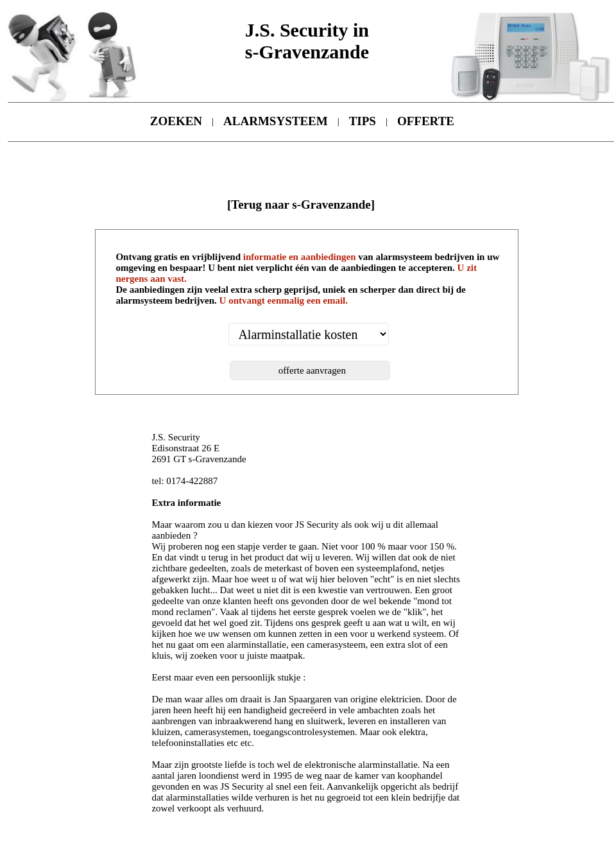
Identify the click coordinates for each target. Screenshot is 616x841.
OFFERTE (426, 121)
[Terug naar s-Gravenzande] (301, 204)
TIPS (363, 121)
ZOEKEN (176, 121)
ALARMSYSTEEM (276, 121)
